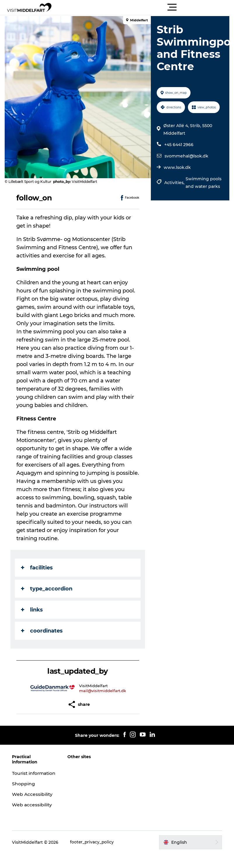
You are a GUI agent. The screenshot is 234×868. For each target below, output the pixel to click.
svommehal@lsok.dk (186, 156)
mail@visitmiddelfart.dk (103, 691)
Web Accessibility (34, 800)
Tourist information (28, 776)
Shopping (25, 790)
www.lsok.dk (177, 167)
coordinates (43, 631)
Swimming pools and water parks (203, 183)
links (33, 610)
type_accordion (48, 589)
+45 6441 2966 (178, 145)
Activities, (174, 183)
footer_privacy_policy (94, 848)
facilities (38, 568)
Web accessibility (34, 811)
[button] (143, 7)
